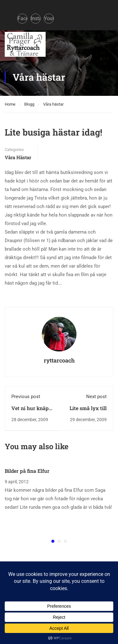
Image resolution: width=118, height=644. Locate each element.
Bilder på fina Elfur (27, 471)
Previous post (26, 397)
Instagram (36, 18)
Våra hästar (53, 104)
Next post (96, 397)
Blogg (29, 104)
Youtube (49, 18)
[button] (53, 541)
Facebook (22, 18)
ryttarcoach (59, 360)
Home (10, 104)
